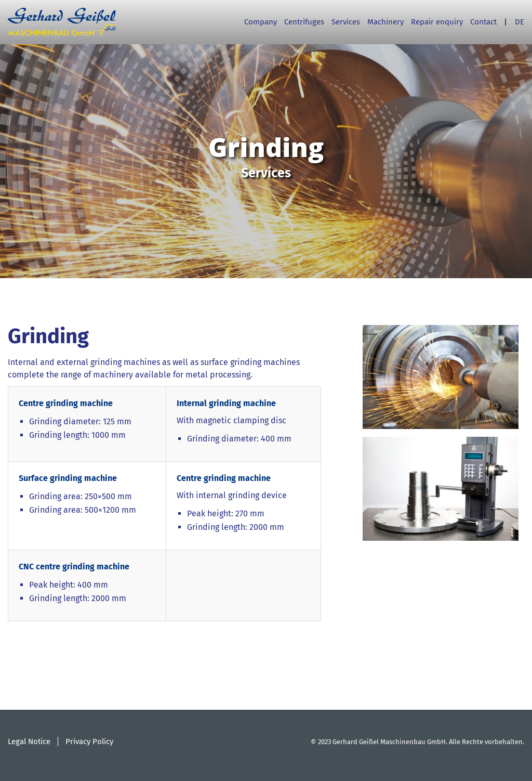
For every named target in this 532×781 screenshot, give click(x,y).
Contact (483, 22)
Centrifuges (304, 22)
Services (346, 22)
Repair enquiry (437, 22)
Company (261, 22)
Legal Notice (29, 741)
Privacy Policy (89, 741)
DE (520, 22)
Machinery (385, 22)
